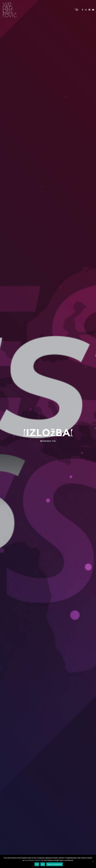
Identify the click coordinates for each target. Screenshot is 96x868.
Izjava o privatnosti (55, 864)
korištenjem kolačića (33, 860)
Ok (37, 864)
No (43, 864)
